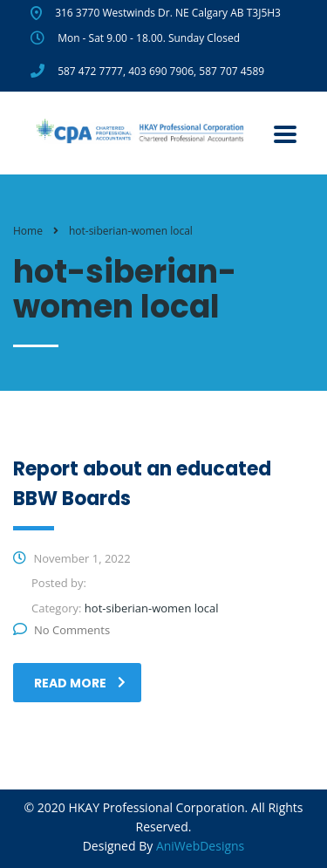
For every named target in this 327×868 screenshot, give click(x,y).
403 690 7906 (161, 71)
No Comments (61, 630)
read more (80, 683)
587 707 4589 (232, 71)
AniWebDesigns (200, 846)
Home (28, 231)
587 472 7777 (90, 71)
